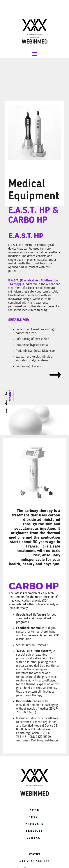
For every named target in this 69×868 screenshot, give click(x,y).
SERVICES (34, 831)
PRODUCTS (34, 824)
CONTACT (35, 838)
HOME (34, 810)
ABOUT (34, 817)
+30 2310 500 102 (35, 861)
